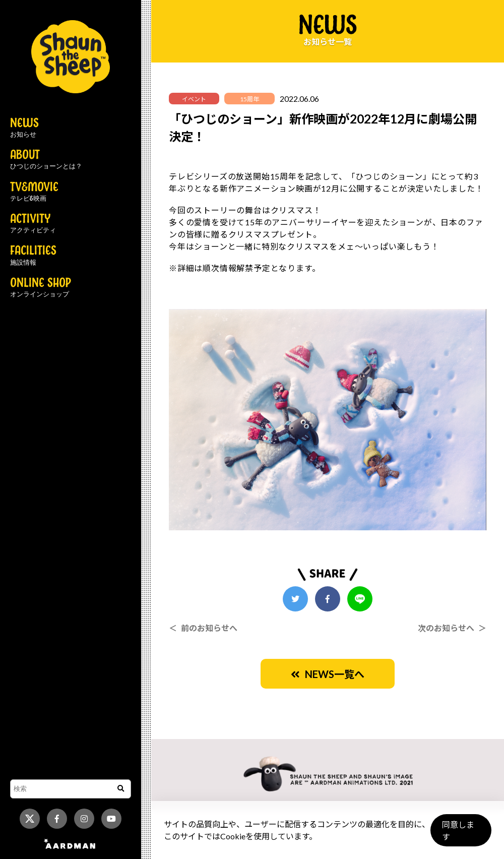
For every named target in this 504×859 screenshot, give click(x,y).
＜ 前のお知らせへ (203, 628)
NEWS (24, 128)
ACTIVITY (33, 224)
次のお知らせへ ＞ (452, 628)
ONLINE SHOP (41, 288)
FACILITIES (33, 256)
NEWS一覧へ (328, 674)
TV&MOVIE (34, 192)
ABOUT (46, 160)
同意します (459, 835)
